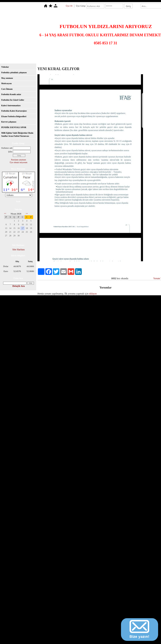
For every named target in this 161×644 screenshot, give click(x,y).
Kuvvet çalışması (9, 122)
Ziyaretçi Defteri (91, 59)
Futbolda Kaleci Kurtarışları (14, 111)
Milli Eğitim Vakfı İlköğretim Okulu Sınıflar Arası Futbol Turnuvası (17, 135)
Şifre (10, 152)
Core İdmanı (7, 89)
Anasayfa (8, 54)
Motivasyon (6, 83)
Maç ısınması (7, 78)
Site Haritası (19, 250)
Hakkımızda (30, 59)
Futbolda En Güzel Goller (13, 100)
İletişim (108, 59)
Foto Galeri (59, 59)
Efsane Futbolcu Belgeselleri (14, 116)
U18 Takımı (139, 54)
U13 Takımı (56, 54)
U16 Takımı (106, 54)
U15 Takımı (89, 54)
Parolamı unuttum (19, 160)
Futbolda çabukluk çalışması (14, 72)
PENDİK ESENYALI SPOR (14, 127)
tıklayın (93, 294)
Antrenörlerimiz (11, 59)
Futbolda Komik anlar (11, 94)
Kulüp (45, 59)
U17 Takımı (122, 54)
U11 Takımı (23, 54)
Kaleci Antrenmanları (11, 105)
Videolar (121, 59)
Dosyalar (74, 59)
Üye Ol (69, 6)
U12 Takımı (40, 54)
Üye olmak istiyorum (19, 162)
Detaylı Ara (19, 286)
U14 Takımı (73, 54)
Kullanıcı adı (7, 148)
